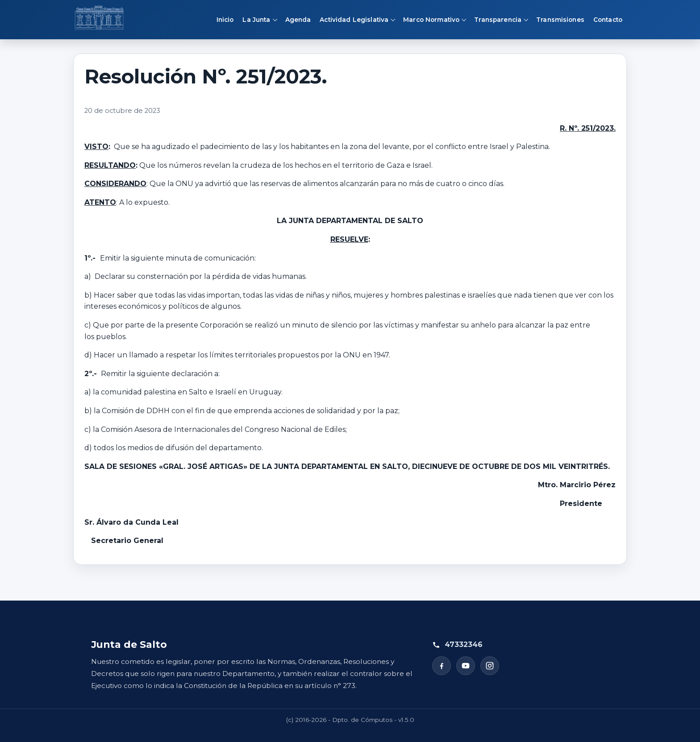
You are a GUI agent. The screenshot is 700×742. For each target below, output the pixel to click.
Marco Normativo (431, 20)
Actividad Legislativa (354, 20)
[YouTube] (466, 666)
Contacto (608, 20)
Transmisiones (560, 20)
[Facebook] (442, 666)
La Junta (256, 20)
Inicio (225, 20)
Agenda (298, 20)
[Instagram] (490, 666)
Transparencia (498, 20)
